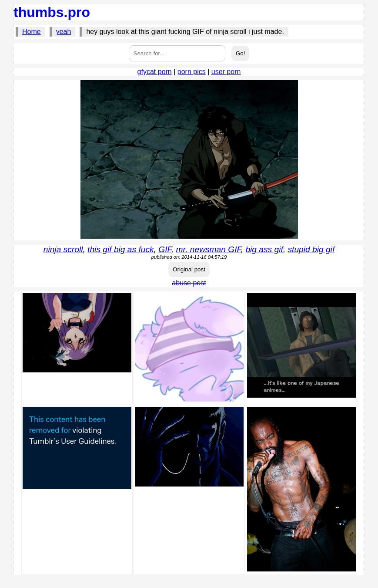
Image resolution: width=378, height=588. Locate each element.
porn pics (192, 72)
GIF (165, 249)
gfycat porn (155, 72)
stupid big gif (311, 249)
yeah (64, 32)
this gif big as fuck (121, 249)
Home (32, 32)
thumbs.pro (52, 12)
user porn (226, 72)
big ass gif (264, 249)
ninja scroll (63, 249)
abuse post (189, 283)
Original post (189, 269)
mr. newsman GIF (208, 249)
